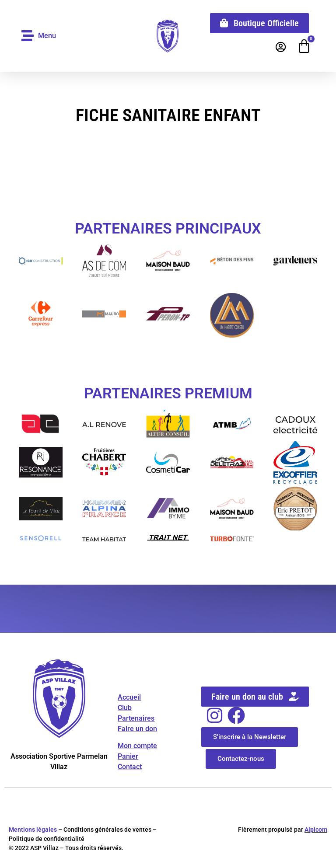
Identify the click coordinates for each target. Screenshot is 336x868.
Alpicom (316, 830)
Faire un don (137, 729)
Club (125, 708)
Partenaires (136, 719)
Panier (128, 756)
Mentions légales (33, 830)
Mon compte (137, 746)
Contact (130, 767)
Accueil (129, 698)
